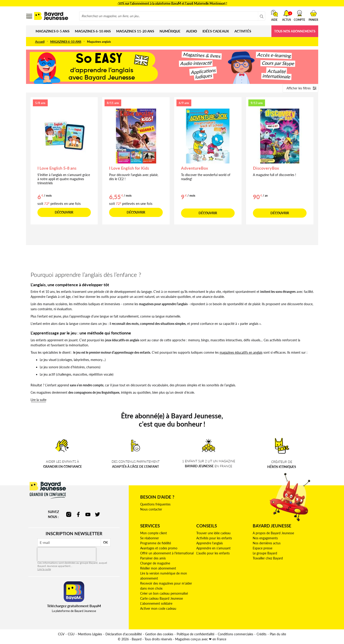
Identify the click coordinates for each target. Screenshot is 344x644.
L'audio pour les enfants (213, 553)
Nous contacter (151, 509)
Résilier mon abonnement (158, 568)
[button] (299, 16)
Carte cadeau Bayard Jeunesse (161, 598)
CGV (61, 634)
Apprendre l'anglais (210, 543)
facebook (78, 514)
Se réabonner (150, 538)
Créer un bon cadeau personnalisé (164, 593)
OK (106, 542)
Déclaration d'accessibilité (124, 634)
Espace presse (263, 548)
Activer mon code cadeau (158, 608)
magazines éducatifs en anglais (241, 352)
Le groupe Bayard (265, 553)
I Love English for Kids (129, 168)
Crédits (261, 634)
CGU (71, 634)
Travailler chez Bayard (268, 558)
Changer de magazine (155, 563)
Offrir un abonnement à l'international (167, 553)
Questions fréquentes (155, 504)
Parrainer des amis (153, 558)
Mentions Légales (90, 634)
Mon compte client (154, 533)
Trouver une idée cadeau (213, 533)
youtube (88, 514)
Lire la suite (38, 400)
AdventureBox (194, 168)
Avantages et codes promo (159, 548)
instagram (69, 514)
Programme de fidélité (156, 543)
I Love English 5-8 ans (57, 168)
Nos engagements (265, 538)
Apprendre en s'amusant (213, 548)
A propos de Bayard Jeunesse (273, 533)
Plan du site (278, 634)
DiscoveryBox (266, 168)
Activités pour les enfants (214, 538)
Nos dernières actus (267, 543)
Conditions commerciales (235, 634)
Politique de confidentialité (196, 634)
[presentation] (67, 554)
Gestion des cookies (159, 634)
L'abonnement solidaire (156, 603)
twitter (97, 514)
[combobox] (172, 16)
